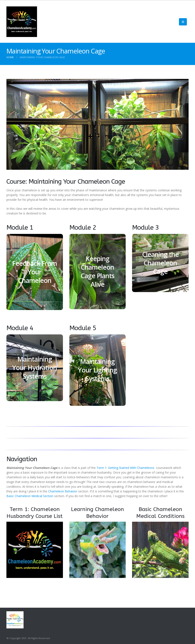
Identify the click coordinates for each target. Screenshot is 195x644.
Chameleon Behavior (63, 491)
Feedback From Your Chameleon (35, 272)
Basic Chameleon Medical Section (30, 496)
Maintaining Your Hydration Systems (35, 368)
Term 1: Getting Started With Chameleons (126, 468)
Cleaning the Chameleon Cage (160, 263)
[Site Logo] (22, 22)
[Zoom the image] (35, 524)
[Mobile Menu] (183, 22)
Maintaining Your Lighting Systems (97, 370)
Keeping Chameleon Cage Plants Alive (97, 271)
